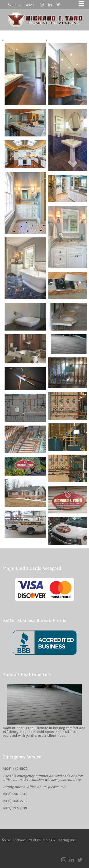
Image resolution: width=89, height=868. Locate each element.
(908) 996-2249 (15, 794)
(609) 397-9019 (15, 808)
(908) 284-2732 (15, 801)
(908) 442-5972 (15, 769)
